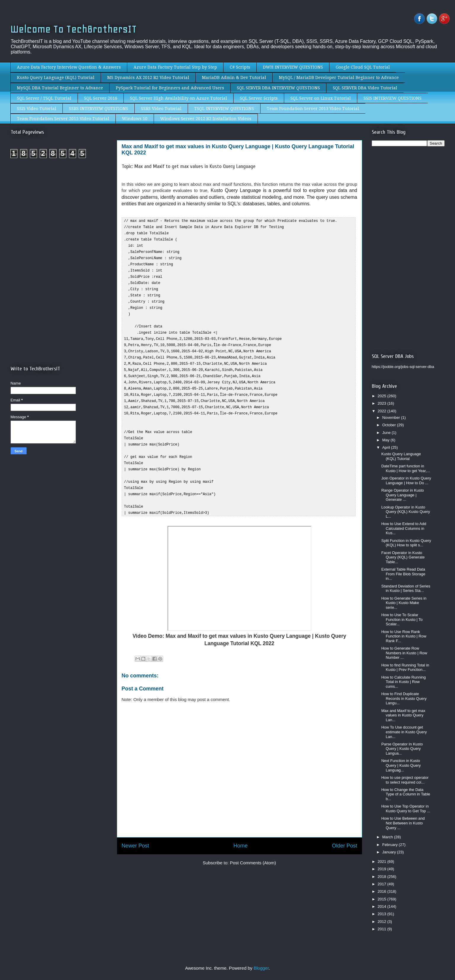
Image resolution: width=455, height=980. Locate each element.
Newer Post (135, 832)
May (386, 440)
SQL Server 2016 (101, 98)
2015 (383, 899)
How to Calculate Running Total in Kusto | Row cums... (403, 682)
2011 (383, 929)
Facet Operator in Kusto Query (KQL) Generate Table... (403, 557)
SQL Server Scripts (259, 98)
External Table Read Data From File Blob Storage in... (403, 574)
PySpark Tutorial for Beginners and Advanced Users (170, 88)
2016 (383, 891)
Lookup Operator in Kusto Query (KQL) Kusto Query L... (406, 512)
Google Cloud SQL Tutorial (363, 67)
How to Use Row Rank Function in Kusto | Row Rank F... (404, 636)
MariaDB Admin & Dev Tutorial (234, 78)
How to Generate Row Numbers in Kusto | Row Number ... (404, 653)
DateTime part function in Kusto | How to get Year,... (406, 468)
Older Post (344, 832)
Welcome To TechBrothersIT (74, 29)
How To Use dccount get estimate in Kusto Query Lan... (404, 732)
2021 (383, 862)
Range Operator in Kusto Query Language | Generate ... (403, 495)
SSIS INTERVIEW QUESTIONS (393, 98)
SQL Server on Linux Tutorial (321, 98)
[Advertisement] (60, 212)
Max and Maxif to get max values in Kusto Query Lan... (403, 715)
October (390, 425)
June (387, 433)
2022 (383, 411)
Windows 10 (135, 119)
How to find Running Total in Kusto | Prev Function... (405, 667)
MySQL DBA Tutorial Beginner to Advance (60, 88)
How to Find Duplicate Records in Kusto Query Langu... (404, 698)
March (388, 837)
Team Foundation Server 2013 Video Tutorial (313, 109)
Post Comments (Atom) (253, 849)
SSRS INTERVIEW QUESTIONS (99, 109)
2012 (383, 922)
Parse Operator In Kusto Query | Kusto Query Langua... (402, 749)
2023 (383, 403)
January (390, 852)
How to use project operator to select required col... (405, 780)
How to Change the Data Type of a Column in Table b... (406, 794)
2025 (383, 396)
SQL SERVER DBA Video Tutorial (365, 88)
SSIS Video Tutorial (37, 109)
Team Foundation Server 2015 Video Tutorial (63, 119)
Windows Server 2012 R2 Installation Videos (206, 119)
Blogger (261, 968)
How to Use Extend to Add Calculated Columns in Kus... (404, 528)
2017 (383, 884)
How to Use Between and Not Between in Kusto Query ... (403, 823)
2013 (383, 914)
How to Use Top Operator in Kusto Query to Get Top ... (406, 809)
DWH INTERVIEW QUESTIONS (293, 67)
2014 (383, 906)
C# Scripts (240, 67)
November (392, 418)
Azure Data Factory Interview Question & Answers (69, 67)
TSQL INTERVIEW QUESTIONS (224, 109)
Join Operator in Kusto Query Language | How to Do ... (406, 481)
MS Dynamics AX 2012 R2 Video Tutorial (148, 78)
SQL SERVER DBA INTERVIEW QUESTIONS (278, 88)
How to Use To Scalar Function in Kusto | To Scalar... (402, 619)
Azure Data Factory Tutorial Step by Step (175, 67)
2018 (383, 877)
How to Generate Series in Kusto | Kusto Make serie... (404, 603)
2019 (383, 869)
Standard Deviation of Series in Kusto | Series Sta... (406, 589)
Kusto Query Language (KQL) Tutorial (56, 78)
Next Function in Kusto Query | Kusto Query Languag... (401, 765)
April (387, 447)
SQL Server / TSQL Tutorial (44, 98)
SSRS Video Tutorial (161, 109)
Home (240, 832)
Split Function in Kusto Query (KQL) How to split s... (406, 543)
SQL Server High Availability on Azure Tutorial (179, 98)
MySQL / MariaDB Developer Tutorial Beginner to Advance (339, 78)
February (390, 845)
